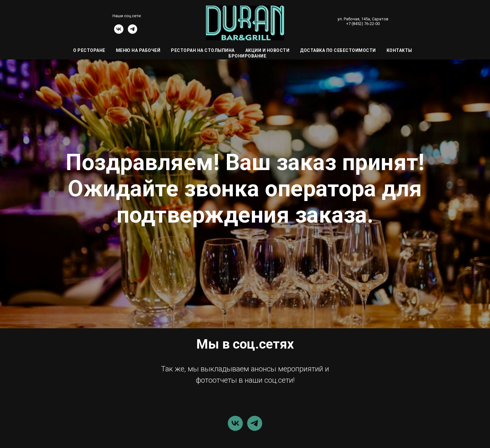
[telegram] (132, 32)
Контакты (399, 50)
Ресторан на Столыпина (203, 50)
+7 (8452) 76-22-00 (363, 24)
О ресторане (89, 50)
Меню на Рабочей (138, 50)
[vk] (119, 32)
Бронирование (247, 56)
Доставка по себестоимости (338, 50)
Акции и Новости (267, 50)
